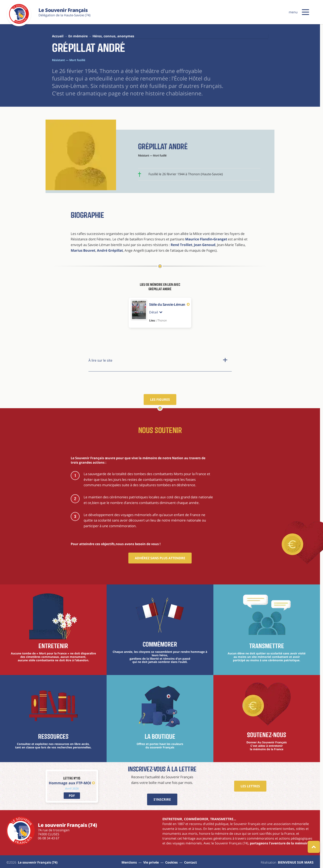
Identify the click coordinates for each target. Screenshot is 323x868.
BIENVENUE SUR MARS (296, 862)
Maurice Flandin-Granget (206, 239)
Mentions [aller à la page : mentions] (129, 862)
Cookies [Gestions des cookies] (171, 862)
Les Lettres (250, 786)
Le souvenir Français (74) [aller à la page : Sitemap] (38, 862)
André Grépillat (110, 250)
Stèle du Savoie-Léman (169, 304)
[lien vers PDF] (72, 796)
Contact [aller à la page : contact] (191, 862)
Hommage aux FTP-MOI (72, 783)
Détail (156, 312)
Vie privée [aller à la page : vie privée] (151, 862)
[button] (305, 12)
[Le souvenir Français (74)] (19, 23)
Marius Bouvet (83, 250)
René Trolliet (181, 245)
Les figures (160, 400)
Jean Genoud (205, 245)
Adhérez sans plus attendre (160, 558)
